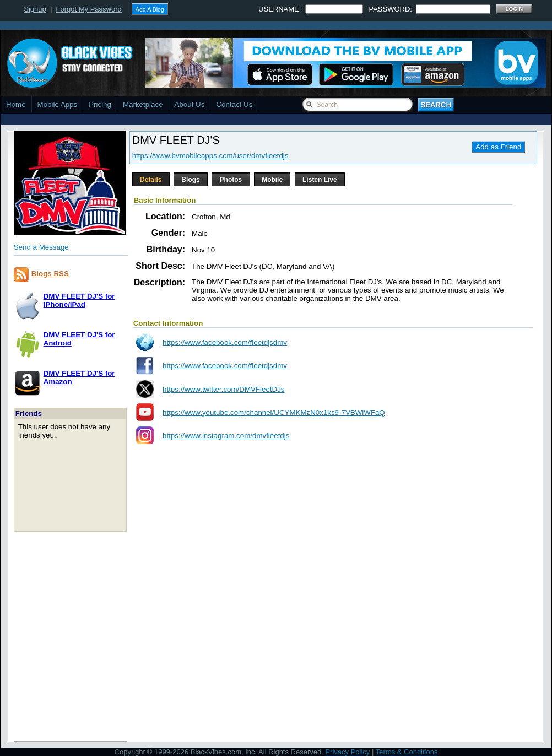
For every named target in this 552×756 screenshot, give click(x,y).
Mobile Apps (58, 104)
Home (16, 104)
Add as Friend (498, 147)
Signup (35, 9)
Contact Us (234, 104)
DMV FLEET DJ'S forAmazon (79, 377)
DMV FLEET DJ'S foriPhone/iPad (79, 300)
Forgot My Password (89, 9)
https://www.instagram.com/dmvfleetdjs (226, 436)
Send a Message (41, 247)
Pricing (100, 104)
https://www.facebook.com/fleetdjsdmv (225, 342)
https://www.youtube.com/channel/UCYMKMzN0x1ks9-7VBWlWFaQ (274, 412)
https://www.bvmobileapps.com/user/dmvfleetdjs (210, 156)
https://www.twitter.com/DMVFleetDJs (223, 389)
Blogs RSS (50, 274)
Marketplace (143, 104)
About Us (190, 104)
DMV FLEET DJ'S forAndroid (79, 339)
